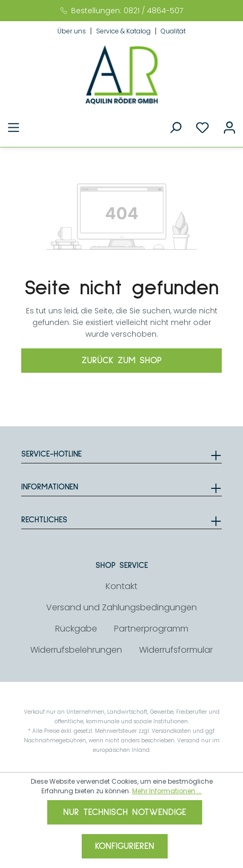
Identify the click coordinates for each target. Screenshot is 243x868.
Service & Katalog (124, 31)
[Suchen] (175, 128)
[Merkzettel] (202, 128)
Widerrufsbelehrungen (76, 650)
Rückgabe (76, 629)
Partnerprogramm (151, 629)
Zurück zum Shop (122, 361)
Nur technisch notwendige (125, 812)
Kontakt (121, 586)
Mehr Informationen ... (167, 791)
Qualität (173, 31)
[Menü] (14, 128)
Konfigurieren (125, 846)
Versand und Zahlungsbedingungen (121, 607)
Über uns (72, 31)
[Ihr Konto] (229, 128)
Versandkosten (171, 731)
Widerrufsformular (176, 650)
